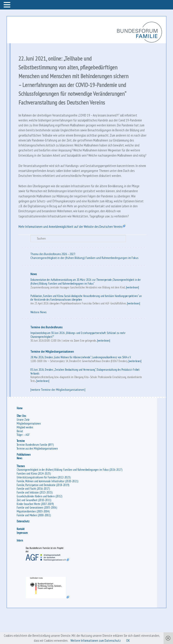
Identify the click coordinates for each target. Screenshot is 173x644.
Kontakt (21, 557)
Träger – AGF (24, 463)
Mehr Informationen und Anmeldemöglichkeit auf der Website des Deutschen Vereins (74, 253)
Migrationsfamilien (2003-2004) (34, 540)
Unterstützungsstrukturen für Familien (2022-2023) (44, 506)
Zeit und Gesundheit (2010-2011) (34, 528)
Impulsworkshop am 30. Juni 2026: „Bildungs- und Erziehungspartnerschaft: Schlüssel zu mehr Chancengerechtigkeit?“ (78, 362)
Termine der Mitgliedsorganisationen (53, 379)
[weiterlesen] (133, 315)
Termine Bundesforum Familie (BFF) (36, 473)
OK (130, 640)
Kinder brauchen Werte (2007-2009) (36, 532)
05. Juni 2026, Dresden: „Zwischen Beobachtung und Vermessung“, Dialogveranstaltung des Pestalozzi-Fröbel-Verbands (86, 399)
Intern (20, 569)
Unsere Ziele (24, 448)
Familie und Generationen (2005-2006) (37, 536)
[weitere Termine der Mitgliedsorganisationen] (58, 417)
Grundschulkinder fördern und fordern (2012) (40, 525)
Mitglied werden (25, 456)
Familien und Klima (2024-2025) (34, 502)
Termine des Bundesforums (47, 355)
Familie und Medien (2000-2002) (34, 544)
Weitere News (39, 340)
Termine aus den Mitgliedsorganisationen (38, 477)
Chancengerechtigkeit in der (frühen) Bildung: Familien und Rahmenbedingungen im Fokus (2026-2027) (70, 498)
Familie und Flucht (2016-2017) (34, 517)
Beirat (20, 459)
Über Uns (22, 444)
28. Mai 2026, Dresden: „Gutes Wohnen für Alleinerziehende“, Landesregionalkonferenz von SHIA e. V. (81, 385)
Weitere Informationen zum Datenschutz (96, 640)
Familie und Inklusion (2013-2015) (35, 521)
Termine (21, 469)
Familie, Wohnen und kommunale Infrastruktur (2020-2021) (48, 509)
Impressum (23, 561)
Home (20, 437)
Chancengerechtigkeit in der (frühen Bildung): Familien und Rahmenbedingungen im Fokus (85, 285)
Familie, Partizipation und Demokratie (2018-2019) (43, 513)
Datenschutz (24, 549)
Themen (21, 494)
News (34, 301)
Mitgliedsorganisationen (29, 452)
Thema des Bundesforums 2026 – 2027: (53, 281)
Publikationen (24, 483)
